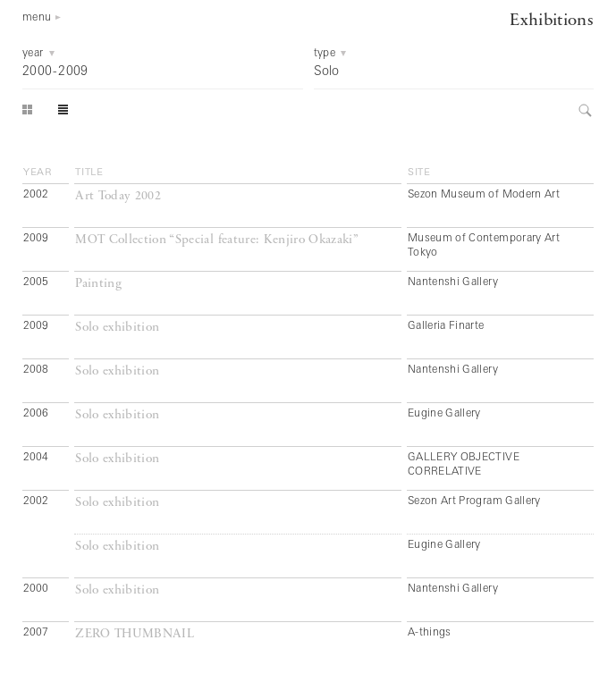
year (38, 172)
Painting (98, 284)
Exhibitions (552, 21)
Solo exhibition (117, 328)
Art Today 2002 (118, 196)
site (419, 172)
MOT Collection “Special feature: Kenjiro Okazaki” (217, 240)
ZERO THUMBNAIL (135, 634)
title (89, 172)
